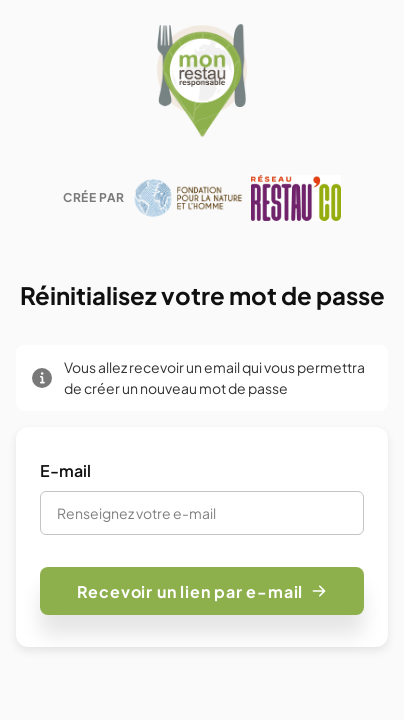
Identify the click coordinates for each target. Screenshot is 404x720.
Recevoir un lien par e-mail (202, 591)
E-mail (65, 470)
